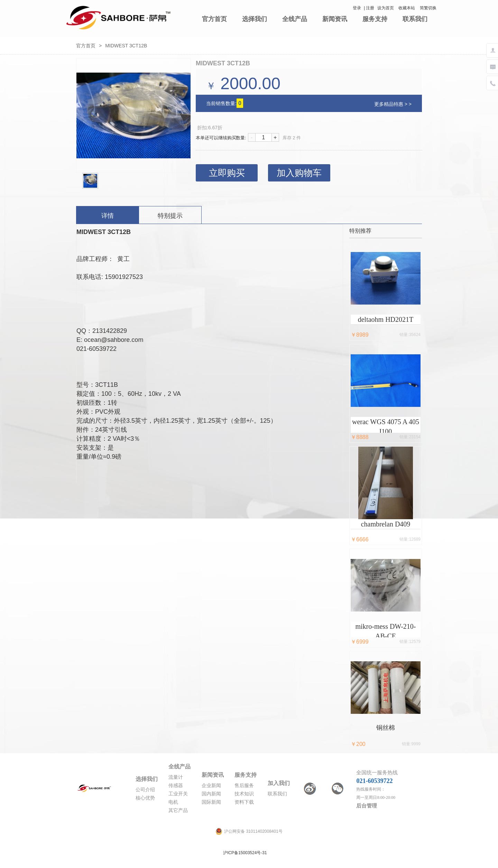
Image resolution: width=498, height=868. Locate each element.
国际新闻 (211, 802)
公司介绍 (145, 790)
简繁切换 (428, 8)
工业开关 (178, 794)
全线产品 (295, 19)
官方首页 (214, 19)
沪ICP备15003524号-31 (245, 853)
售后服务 (244, 786)
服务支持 (375, 19)
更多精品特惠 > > (393, 104)
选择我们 (255, 19)
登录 (357, 8)
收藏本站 (407, 8)
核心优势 (145, 798)
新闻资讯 (335, 19)
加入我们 (279, 783)
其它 (173, 810)
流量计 (176, 777)
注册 (370, 8)
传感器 (176, 786)
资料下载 (244, 802)
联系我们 (415, 19)
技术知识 (244, 794)
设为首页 (386, 8)
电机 (173, 802)
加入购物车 (299, 173)
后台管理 (367, 806)
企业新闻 (211, 786)
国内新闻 (211, 794)
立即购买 (227, 173)
